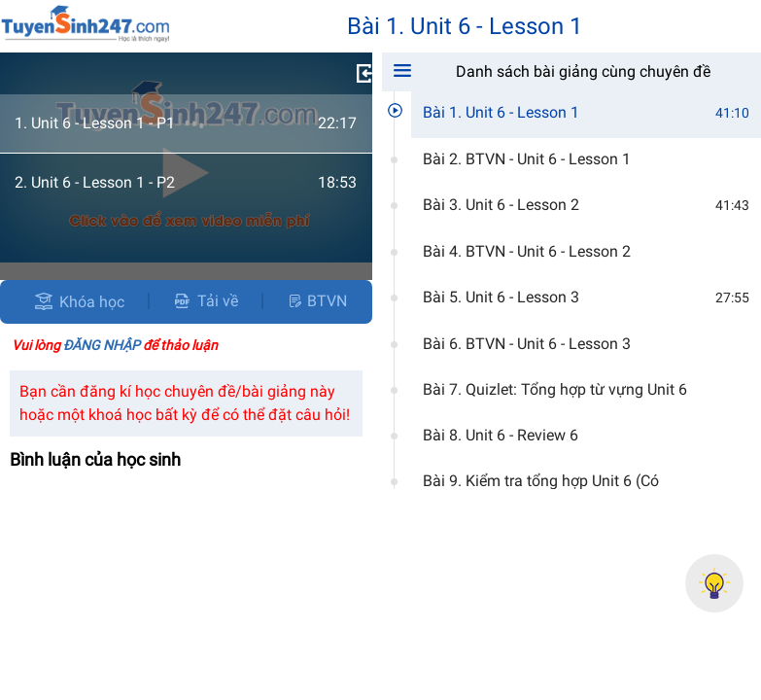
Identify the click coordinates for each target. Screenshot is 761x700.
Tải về (206, 301)
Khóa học (92, 302)
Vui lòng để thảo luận (115, 345)
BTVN (317, 301)
